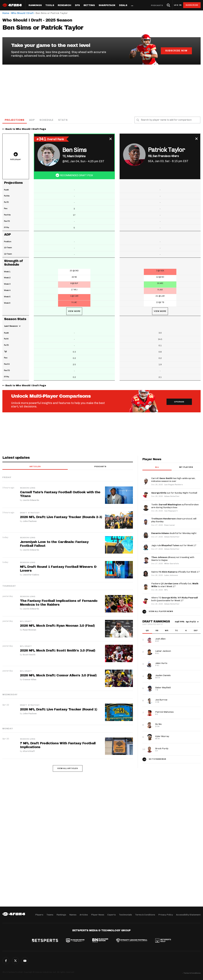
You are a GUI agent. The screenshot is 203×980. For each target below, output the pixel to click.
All (157, 467)
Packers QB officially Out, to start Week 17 (175, 585)
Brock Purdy (162, 748)
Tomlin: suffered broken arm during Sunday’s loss (175, 506)
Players (39, 915)
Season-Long (28, 488)
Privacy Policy (166, 915)
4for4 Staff (29, 751)
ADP (32, 120)
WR (167, 630)
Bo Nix (158, 724)
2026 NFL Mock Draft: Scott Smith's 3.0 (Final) (58, 650)
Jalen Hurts (161, 663)
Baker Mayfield (163, 688)
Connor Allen (30, 679)
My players (186, 467)
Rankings (35, 5)
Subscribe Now (176, 51)
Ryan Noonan (29, 630)
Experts (112, 915)
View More (74, 311)
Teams (50, 915)
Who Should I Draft (22, 13)
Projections (15, 120)
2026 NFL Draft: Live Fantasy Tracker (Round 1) (59, 709)
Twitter (15, 961)
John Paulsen (30, 521)
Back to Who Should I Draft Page (26, 129)
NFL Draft (26, 621)
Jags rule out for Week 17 (174, 545)
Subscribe (192, 5)
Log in (178, 5)
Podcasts (157, 5)
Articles (35, 466)
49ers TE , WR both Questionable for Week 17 (175, 599)
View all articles (68, 768)
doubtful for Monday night (174, 533)
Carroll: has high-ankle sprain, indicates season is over (173, 480)
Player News (98, 915)
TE (176, 630)
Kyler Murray (162, 736)
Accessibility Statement (188, 915)
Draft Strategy (30, 513)
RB (157, 630)
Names (73, 915)
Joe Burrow (161, 700)
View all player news (161, 611)
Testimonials (125, 915)
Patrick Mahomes (164, 712)
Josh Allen (160, 639)
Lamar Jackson (163, 651)
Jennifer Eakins (31, 575)
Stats (63, 120)
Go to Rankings (157, 759)
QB (147, 630)
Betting (89, 5)
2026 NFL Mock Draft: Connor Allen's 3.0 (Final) (58, 675)
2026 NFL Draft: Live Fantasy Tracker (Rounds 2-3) (61, 517)
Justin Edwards (31, 500)
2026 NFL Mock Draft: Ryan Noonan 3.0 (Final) (57, 626)
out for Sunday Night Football (174, 493)
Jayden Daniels (163, 675)
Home (6, 13)
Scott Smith (29, 655)
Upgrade (179, 402)
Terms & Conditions (145, 915)
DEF (196, 630)
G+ (25, 961)
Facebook (6, 961)
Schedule (46, 120)
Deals (123, 5)
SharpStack (107, 5)
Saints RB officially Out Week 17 (175, 572)
